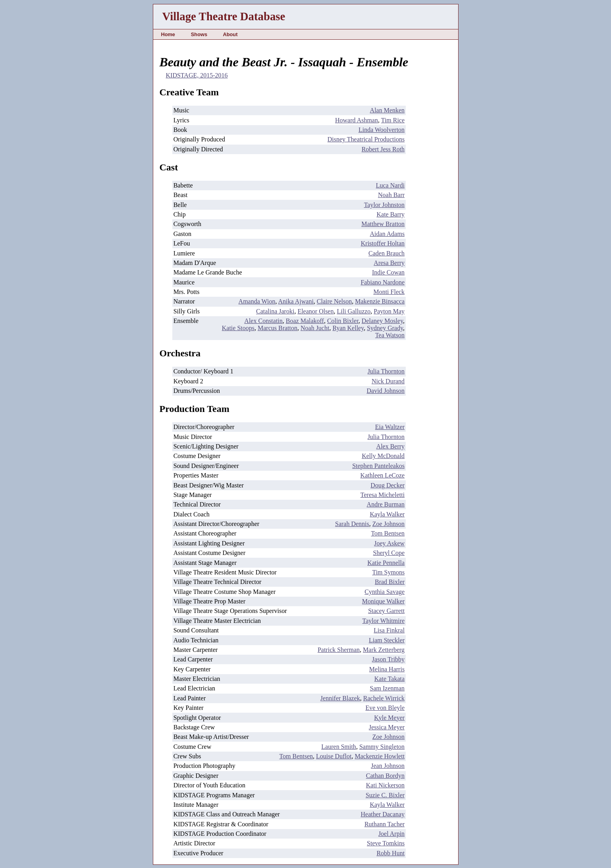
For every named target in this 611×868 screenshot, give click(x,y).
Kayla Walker (387, 514)
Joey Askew (389, 543)
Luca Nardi (390, 185)
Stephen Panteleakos (378, 466)
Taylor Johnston (384, 205)
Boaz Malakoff (305, 321)
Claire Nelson (334, 301)
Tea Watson (390, 335)
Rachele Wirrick (384, 698)
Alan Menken (387, 110)
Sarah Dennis (352, 524)
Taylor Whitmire (384, 621)
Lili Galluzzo (354, 311)
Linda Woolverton (382, 130)
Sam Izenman (387, 688)
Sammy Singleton (382, 747)
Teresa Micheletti (383, 495)
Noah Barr (391, 195)
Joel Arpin (391, 834)
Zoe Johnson (388, 524)
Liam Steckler (387, 640)
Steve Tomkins (386, 843)
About (230, 34)
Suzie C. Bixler (385, 795)
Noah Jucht (315, 328)
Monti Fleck (389, 292)
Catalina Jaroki (275, 311)
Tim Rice (393, 120)
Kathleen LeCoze (383, 475)
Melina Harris (387, 669)
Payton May (389, 311)
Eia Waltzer (390, 427)
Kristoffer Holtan (383, 243)
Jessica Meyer (387, 727)
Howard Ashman (357, 120)
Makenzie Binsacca (380, 301)
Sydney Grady (385, 328)
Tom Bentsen (388, 533)
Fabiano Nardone (383, 282)
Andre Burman (386, 504)
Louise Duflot (334, 756)
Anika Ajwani (296, 301)
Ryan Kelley (348, 328)
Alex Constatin (263, 321)
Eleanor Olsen (315, 311)
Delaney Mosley (382, 321)
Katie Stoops (238, 328)
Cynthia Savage (385, 592)
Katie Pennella (386, 563)
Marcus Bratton (278, 328)
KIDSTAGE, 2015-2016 (197, 75)
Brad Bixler (390, 582)
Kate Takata (389, 679)
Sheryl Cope (389, 553)
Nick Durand (388, 381)
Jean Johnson (388, 766)
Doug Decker (387, 485)
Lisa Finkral (389, 630)
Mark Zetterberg (384, 650)
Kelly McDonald (383, 456)
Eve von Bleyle (385, 708)
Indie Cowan (388, 272)
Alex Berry (391, 446)
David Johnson (386, 391)
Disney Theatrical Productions (366, 139)
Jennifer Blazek (340, 698)
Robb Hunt (390, 853)
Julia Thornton (386, 371)
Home (168, 34)
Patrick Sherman (339, 650)
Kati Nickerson (385, 785)
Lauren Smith (339, 747)
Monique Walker (383, 601)
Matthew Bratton (383, 224)
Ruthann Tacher (385, 824)
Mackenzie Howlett (380, 756)
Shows (199, 34)
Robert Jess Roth (383, 149)
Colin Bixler (343, 321)
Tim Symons (388, 572)
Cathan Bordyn (385, 776)
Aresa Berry (389, 263)
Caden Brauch (386, 253)
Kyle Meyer (389, 718)
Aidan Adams (387, 234)
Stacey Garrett (386, 611)
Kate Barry (390, 214)
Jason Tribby (388, 659)
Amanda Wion (257, 301)
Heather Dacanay (383, 814)
